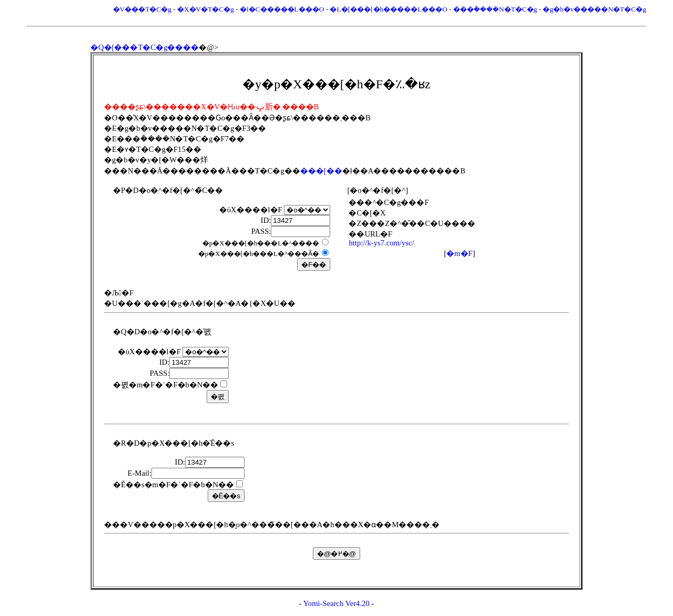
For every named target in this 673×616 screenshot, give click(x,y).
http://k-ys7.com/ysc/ (381, 243)
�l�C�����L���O (282, 9)
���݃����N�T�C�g (495, 9)
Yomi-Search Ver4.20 (336, 603)
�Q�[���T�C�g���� (145, 47)
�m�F (460, 253)
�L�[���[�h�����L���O (388, 9)
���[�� (321, 171)
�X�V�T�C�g (206, 9)
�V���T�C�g (142, 9)
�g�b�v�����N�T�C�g (594, 9)
